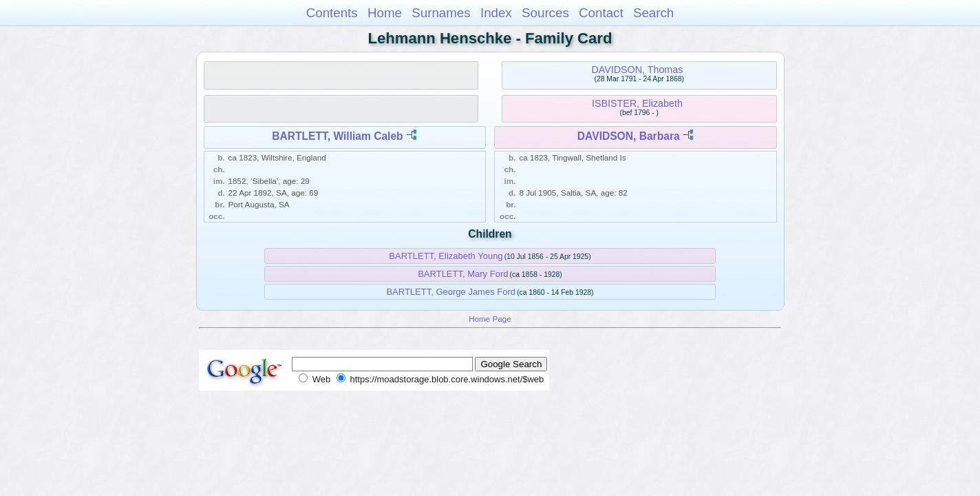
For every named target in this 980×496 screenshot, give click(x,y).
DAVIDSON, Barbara (629, 136)
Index (496, 13)
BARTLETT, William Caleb (337, 136)
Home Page (490, 319)
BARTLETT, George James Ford (451, 292)
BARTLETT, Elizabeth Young (446, 256)
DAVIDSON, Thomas (637, 70)
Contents (332, 13)
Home (385, 13)
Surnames (441, 13)
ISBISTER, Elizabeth (637, 103)
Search (653, 13)
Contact (601, 13)
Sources (545, 13)
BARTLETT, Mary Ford (463, 274)
